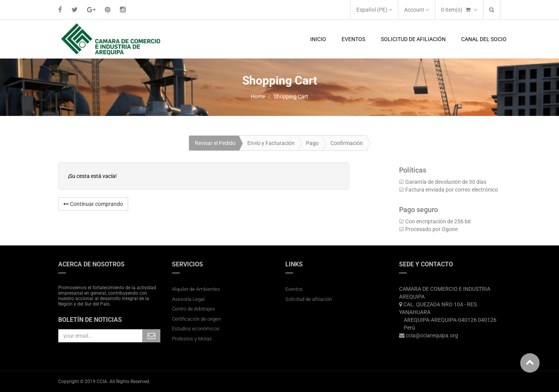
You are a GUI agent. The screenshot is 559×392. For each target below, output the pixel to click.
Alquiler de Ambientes (196, 289)
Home (258, 97)
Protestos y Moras (192, 339)
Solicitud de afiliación (309, 299)
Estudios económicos (196, 329)
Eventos (294, 289)
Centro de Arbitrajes (194, 309)
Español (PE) (374, 10)
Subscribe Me (151, 336)
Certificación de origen (196, 319)
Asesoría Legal (188, 299)
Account (417, 10)
